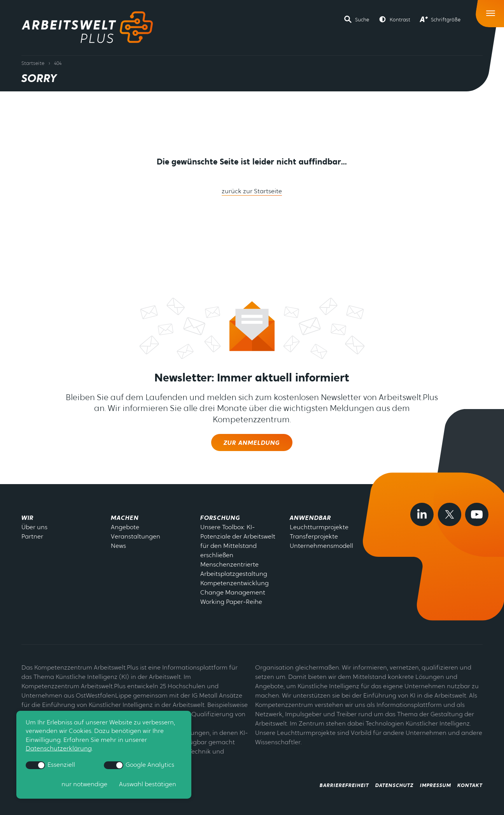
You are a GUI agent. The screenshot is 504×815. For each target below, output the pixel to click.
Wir (27, 518)
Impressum (436, 786)
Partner (32, 537)
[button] (356, 19)
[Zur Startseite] (87, 27)
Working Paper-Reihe (231, 602)
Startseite (33, 64)
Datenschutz (395, 786)
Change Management (233, 593)
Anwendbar (310, 518)
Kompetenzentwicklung (234, 584)
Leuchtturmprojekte (319, 528)
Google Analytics (139, 765)
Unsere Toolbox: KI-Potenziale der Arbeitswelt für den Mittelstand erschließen (238, 542)
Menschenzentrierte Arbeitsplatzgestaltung (234, 570)
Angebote (125, 528)
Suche (362, 20)
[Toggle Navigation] (491, 11)
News (118, 546)
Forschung (220, 518)
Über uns (34, 528)
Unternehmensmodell (321, 546)
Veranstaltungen (136, 537)
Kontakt (470, 786)
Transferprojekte (314, 537)
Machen (125, 518)
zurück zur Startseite (252, 192)
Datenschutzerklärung (59, 749)
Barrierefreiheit (344, 786)
